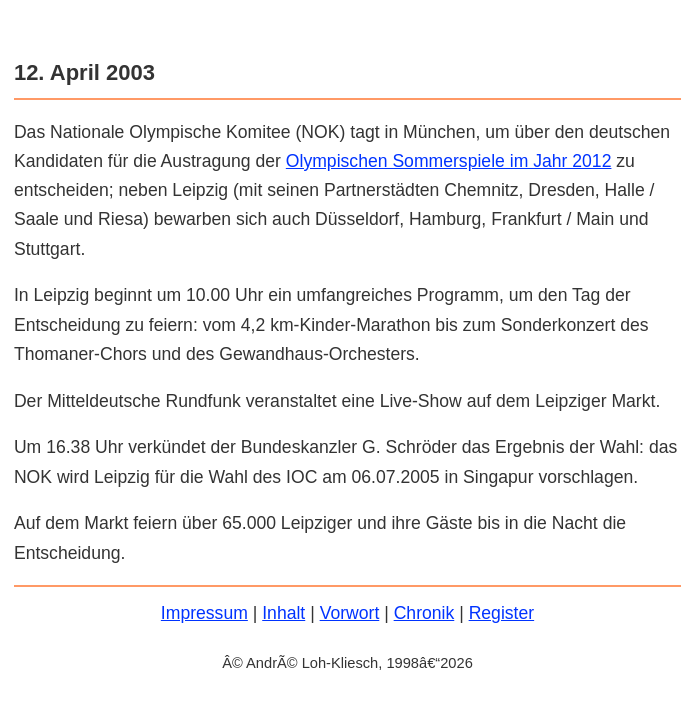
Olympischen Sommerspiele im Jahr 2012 (449, 161)
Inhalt (283, 613)
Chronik (424, 613)
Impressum (204, 613)
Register (502, 613)
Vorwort (350, 613)
